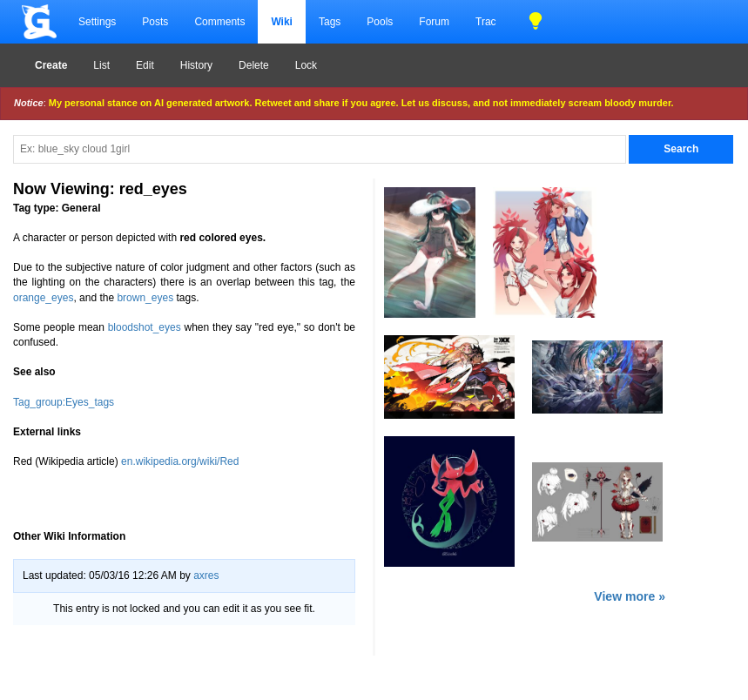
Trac (486, 22)
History (196, 65)
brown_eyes (145, 298)
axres (206, 575)
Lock (306, 65)
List (101, 65)
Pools (380, 22)
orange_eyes (43, 298)
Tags (330, 22)
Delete (254, 65)
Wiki (282, 22)
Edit (145, 65)
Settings (97, 22)
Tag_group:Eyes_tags (64, 402)
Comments (219, 22)
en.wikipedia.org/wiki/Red (180, 461)
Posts (155, 22)
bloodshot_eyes (145, 327)
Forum (434, 22)
